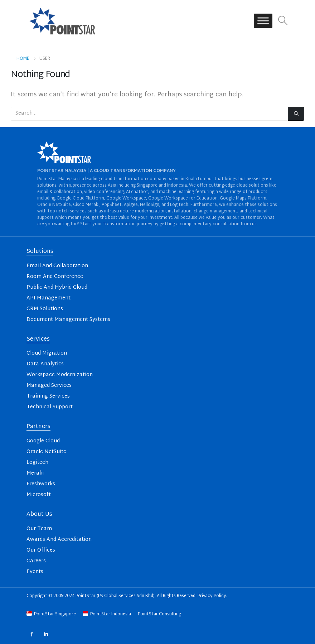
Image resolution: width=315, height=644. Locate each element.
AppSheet (112, 205)
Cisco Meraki (86, 205)
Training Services (48, 396)
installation (180, 211)
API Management (49, 298)
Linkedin (46, 634)
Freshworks (41, 484)
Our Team (39, 529)
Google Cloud (43, 441)
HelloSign (150, 205)
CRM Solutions (45, 309)
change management (215, 211)
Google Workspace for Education (183, 198)
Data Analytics (45, 364)
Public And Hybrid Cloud (57, 287)
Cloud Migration (47, 353)
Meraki (35, 473)
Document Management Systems (68, 320)
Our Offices (41, 550)
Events (35, 572)
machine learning (176, 192)
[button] (283, 21)
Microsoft (39, 495)
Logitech (179, 205)
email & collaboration (60, 192)
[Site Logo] (62, 21)
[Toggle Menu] (263, 21)
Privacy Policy (212, 596)
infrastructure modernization (135, 211)
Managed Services (49, 386)
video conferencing (104, 192)
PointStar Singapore (52, 614)
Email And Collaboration (57, 266)
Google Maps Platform (243, 198)
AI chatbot (137, 192)
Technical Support (50, 407)
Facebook (32, 634)
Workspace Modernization (60, 375)
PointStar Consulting (159, 614)
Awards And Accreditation (59, 540)
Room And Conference (55, 277)
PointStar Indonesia (107, 614)
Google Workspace (126, 198)
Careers (36, 561)
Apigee (131, 205)
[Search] (296, 114)
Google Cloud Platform (80, 198)
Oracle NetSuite (54, 205)
